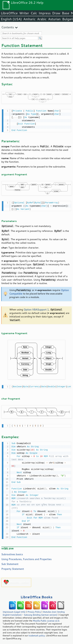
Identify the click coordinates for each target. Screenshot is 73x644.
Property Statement (13, 567)
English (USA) (11, 19)
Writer (24, 13)
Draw (56, 13)
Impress (45, 13)
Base (66, 13)
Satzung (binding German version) (41, 613)
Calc (34, 13)
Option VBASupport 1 (36, 309)
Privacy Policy (34, 610)
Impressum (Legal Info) (14, 610)
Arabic (42, 19)
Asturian (54, 19)
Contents (8, 27)
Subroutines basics (12, 553)
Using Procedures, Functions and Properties (26, 558)
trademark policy (37, 634)
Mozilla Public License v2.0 (46, 619)
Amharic (29, 19)
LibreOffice (9, 13)
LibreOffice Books (37, 596)
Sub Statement (10, 563)
